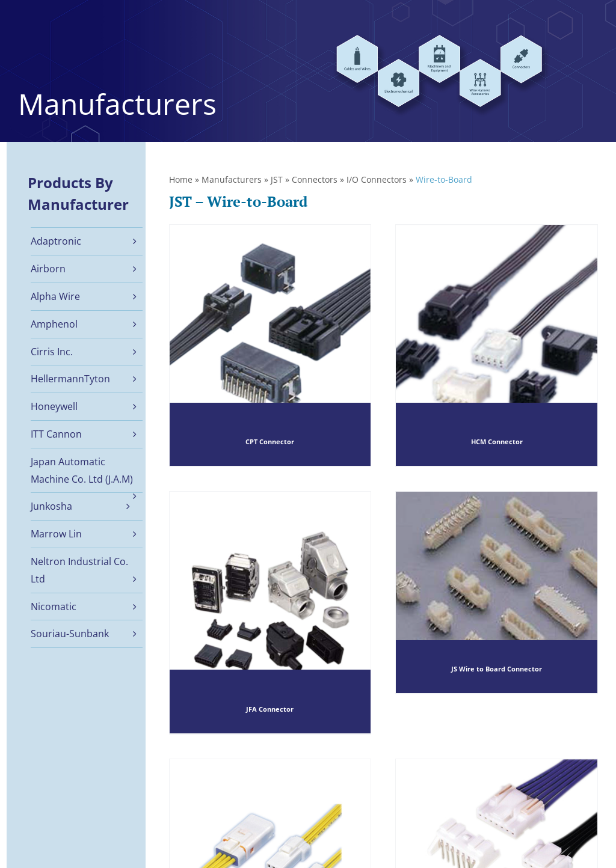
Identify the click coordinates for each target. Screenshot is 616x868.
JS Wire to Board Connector (497, 669)
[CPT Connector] (270, 346)
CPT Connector (270, 442)
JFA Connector (270, 710)
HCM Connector (497, 442)
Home (181, 179)
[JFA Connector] (270, 613)
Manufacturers (232, 179)
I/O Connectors (377, 179)
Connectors (315, 179)
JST (277, 179)
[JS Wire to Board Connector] (497, 592)
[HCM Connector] (497, 346)
